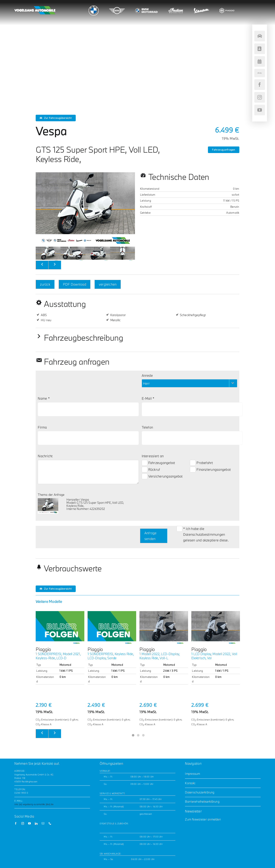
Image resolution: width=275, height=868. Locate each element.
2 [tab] (137, 735)
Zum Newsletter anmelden (203, 819)
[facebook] (16, 823)
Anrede (147, 375)
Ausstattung (65, 304)
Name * (44, 398)
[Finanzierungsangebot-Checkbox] (193, 470)
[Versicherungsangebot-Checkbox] (145, 476)
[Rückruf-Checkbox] (145, 470)
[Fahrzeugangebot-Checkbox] (145, 463)
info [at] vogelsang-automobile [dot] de (34, 804)
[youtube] (29, 823)
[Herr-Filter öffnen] (233, 383)
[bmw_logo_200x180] (94, 7)
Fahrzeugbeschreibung (83, 338)
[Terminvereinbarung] (260, 61)
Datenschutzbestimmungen (204, 534)
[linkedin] (36, 823)
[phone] (50, 823)
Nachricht (45, 456)
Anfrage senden (151, 536)
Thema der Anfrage (51, 495)
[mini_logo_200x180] (117, 5)
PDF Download (75, 284)
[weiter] (55, 734)
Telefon (147, 427)
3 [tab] (143, 735)
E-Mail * (148, 398)
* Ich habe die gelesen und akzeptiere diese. (206, 534)
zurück (45, 284)
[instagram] (23, 823)
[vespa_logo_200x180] (201, 5)
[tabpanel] (60, 669)
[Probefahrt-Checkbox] (193, 463)
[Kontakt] (260, 49)
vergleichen (108, 284)
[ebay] (260, 73)
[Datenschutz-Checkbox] (179, 529)
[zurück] (42, 734)
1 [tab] (132, 735)
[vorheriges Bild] (42, 265)
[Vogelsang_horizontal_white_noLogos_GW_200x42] (35, 8)
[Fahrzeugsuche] (260, 36)
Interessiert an (153, 456)
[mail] (43, 823)
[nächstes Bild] (55, 265)
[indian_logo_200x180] (176, 5)
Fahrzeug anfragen (224, 150)
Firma (42, 427)
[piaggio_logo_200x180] (227, 5)
